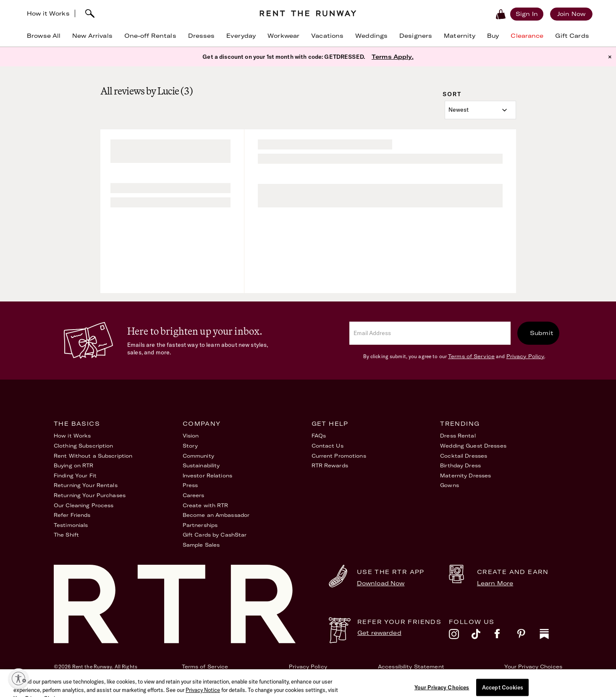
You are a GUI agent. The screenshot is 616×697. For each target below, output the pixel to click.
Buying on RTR (74, 465)
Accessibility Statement (411, 667)
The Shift (66, 535)
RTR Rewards (330, 465)
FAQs (319, 436)
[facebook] (506, 636)
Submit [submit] (542, 333)
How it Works (48, 13)
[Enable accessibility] (18, 679)
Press (190, 485)
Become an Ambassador (216, 515)
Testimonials (71, 525)
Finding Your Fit (75, 476)
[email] (430, 333)
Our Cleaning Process (84, 505)
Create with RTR (206, 505)
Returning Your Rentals (86, 485)
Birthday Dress (460, 465)
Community (198, 456)
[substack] (551, 636)
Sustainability (201, 465)
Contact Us (328, 446)
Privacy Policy (526, 356)
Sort (452, 94)
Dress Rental (458, 436)
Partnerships (200, 525)
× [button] (610, 57)
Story (190, 446)
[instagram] (460, 636)
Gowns (450, 485)
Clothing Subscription (84, 446)
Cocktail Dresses (464, 456)
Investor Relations (207, 476)
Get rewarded (379, 633)
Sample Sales (201, 545)
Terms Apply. (393, 57)
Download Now (381, 583)
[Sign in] (527, 14)
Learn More (495, 583)
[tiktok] (483, 636)
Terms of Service (471, 356)
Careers (194, 495)
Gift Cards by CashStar (215, 535)
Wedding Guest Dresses (473, 446)
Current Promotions (339, 456)
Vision (191, 436)
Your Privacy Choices (533, 667)
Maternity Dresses (465, 476)
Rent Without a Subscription (93, 456)
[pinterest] (528, 636)
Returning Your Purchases (90, 495)
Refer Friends (72, 515)
